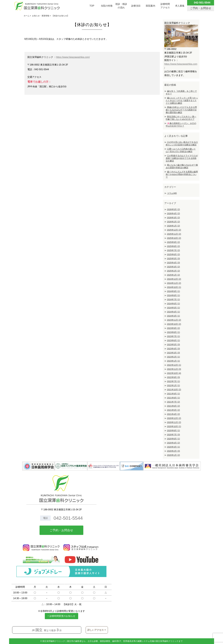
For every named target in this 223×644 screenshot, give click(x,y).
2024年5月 (174, 308)
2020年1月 (174, 455)
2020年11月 (174, 422)
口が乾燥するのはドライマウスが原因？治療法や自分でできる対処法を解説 (182, 158)
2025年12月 (174, 230)
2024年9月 (174, 291)
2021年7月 (174, 402)
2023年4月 (174, 349)
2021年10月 (174, 390)
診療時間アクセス (165, 6)
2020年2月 (174, 451)
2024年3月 (174, 316)
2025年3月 (174, 267)
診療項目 (136, 6)
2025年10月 (174, 238)
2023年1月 (174, 361)
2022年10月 (174, 373)
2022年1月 (174, 385)
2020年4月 (174, 443)
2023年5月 (174, 345)
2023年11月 (174, 320)
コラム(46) (172, 193)
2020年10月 (174, 426)
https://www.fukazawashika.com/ (73, 57)
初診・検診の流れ (121, 6)
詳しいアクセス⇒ (97, 630)
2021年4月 (174, 414)
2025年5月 (174, 259)
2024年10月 (174, 287)
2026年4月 (174, 213)
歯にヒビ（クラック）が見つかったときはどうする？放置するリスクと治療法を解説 (182, 100)
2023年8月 (174, 332)
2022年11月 (174, 369)
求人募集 (180, 6)
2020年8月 (174, 431)
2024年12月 (174, 279)
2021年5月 (174, 410)
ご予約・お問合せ (61, 530)
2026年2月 (174, 222)
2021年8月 (174, 398)
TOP (92, 6)
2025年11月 (174, 234)
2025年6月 (174, 254)
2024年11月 (174, 283)
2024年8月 (174, 295)
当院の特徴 (107, 6)
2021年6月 (174, 406)
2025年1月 (174, 275)
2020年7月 (174, 435)
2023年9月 (174, 328)
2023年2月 (174, 357)
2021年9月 (174, 394)
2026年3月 (174, 218)
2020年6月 (174, 439)
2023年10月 (174, 324)
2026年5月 (174, 209)
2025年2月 (174, 271)
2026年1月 (174, 226)
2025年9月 (174, 242)
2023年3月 (174, 353)
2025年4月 (174, 263)
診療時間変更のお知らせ (62, 616)
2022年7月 (174, 381)
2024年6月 (174, 304)
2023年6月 (174, 340)
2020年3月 (174, 447)
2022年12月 (174, 365)
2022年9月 (174, 377)
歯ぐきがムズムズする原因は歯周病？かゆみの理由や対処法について (182, 174)
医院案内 (151, 6)
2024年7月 (174, 299)
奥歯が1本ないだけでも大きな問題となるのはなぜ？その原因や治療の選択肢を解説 (181, 110)
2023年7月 (174, 336)
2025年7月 (174, 250)
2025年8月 (174, 246)
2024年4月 (174, 312)
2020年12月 (174, 418)
